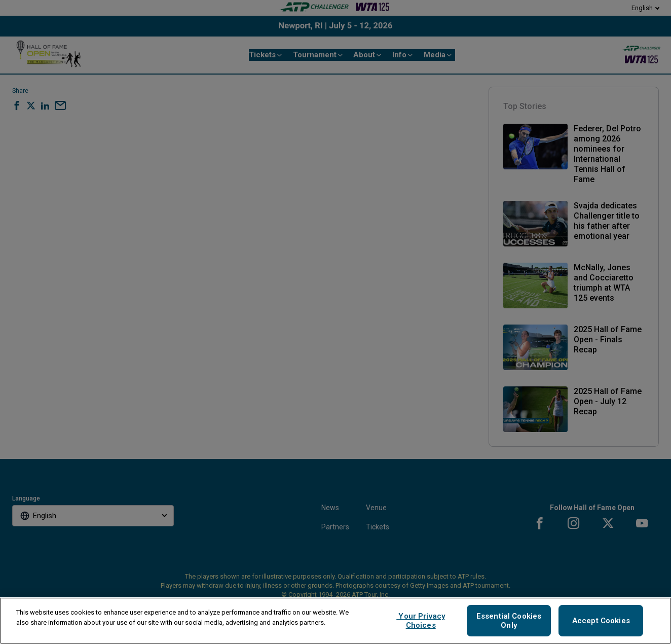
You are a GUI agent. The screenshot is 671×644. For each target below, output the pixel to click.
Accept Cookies (601, 621)
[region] (335, 621)
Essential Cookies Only (509, 621)
